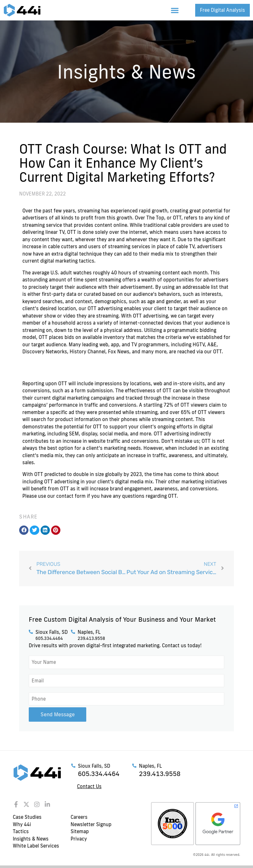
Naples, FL (89, 632)
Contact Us (89, 785)
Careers (79, 816)
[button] (175, 10)
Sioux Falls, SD (52, 632)
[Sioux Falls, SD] (31, 632)
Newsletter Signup (91, 823)
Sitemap (80, 830)
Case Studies (27, 816)
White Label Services (36, 845)
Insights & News (31, 837)
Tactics (21, 830)
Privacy (79, 837)
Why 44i (22, 823)
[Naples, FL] (73, 632)
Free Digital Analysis (222, 10)
